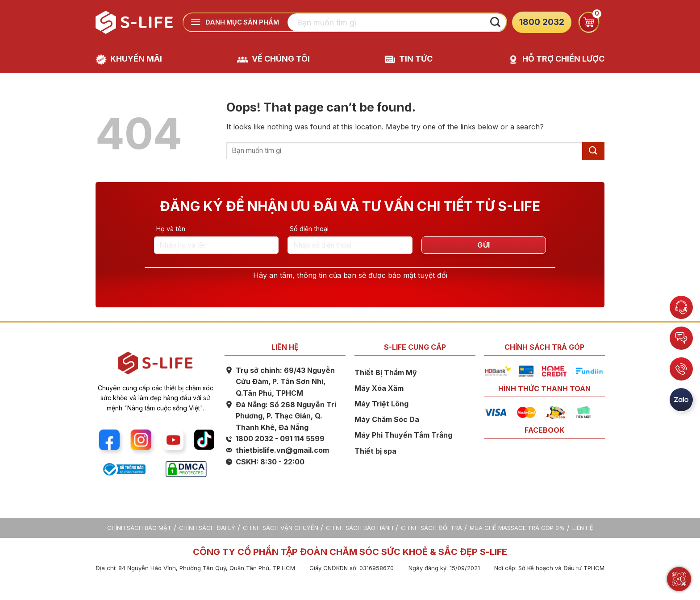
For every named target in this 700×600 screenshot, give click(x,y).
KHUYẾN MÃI (136, 59)
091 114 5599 (302, 439)
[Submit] (495, 22)
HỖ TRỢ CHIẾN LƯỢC (563, 59)
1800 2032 (542, 22)
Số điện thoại (309, 229)
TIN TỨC (416, 59)
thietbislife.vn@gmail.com (282, 450)
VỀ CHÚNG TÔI (281, 59)
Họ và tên (171, 229)
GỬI (483, 245)
